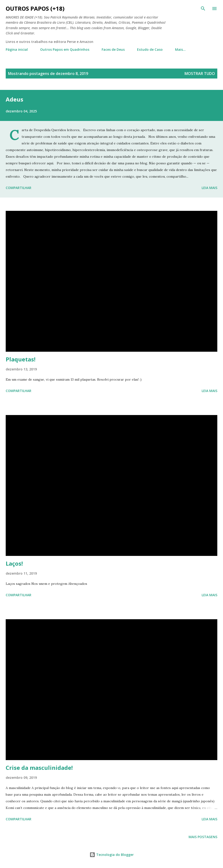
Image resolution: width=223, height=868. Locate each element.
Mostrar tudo (200, 74)
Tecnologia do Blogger (112, 855)
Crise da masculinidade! (39, 768)
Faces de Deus (113, 49)
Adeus (14, 99)
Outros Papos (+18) (35, 8)
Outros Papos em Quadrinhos (65, 49)
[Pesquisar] (203, 9)
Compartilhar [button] (19, 188)
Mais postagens (203, 837)
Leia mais (209, 188)
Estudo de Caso (150, 49)
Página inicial (17, 49)
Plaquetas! (21, 359)
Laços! (14, 563)
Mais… (180, 49)
